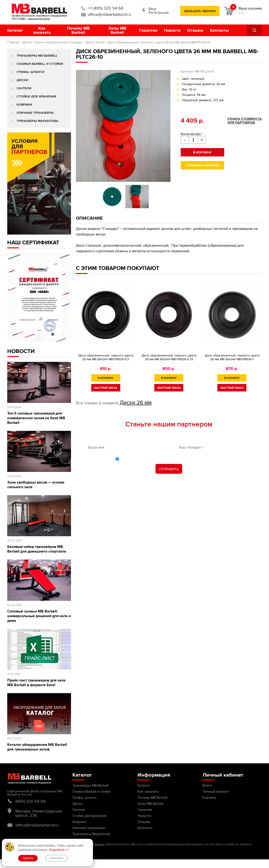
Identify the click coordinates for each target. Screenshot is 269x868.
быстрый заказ (106, 388)
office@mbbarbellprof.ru (109, 14)
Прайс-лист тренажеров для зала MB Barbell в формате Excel (36, 683)
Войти (207, 785)
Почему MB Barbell (78, 30)
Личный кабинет (216, 792)
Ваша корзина (250, 8)
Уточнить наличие (202, 165)
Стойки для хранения (36, 96)
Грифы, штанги (30, 72)
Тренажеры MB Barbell (37, 56)
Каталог (15, 30)
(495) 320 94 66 (31, 801)
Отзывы (195, 30)
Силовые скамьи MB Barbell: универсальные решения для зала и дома (39, 616)
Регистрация (159, 13)
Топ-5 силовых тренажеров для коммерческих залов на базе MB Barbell (36, 418)
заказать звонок (200, 11)
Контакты (219, 30)
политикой (133, 459)
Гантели (24, 88)
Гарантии (148, 30)
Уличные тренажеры (35, 113)
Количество (192, 134)
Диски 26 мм (95, 42)
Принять (28, 858)
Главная (13, 42)
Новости (172, 30)
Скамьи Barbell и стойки (40, 64)
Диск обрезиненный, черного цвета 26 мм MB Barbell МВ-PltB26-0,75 (169, 357)
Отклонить (57, 858)
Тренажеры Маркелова (37, 121)
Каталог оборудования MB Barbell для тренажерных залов (37, 747)
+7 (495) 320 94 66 (106, 8)
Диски (27, 42)
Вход (152, 9)
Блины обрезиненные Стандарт (59, 42)
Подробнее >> (59, 850)
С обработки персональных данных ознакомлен (171, 459)
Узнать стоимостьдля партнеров (245, 121)
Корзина (209, 798)
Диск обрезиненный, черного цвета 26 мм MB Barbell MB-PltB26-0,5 (106, 357)
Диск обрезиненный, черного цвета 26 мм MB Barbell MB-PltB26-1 (232, 357)
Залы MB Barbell (117, 30)
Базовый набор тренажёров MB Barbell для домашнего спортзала (37, 549)
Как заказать (42, 30)
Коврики (24, 105)
